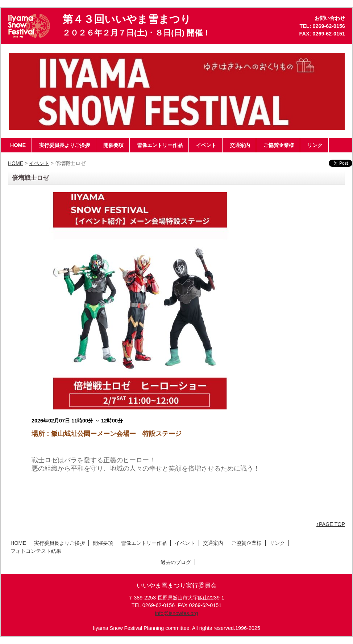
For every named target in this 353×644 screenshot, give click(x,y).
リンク (277, 543)
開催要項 (103, 543)
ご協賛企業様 (246, 543)
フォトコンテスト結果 (36, 551)
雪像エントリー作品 (144, 543)
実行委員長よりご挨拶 (59, 543)
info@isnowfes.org (177, 613)
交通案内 (213, 543)
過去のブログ (176, 562)
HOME (16, 163)
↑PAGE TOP (331, 524)
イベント (39, 163)
